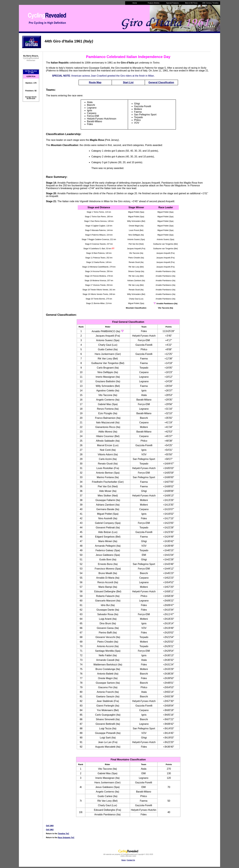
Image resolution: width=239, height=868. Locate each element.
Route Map (95, 82)
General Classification (161, 82)
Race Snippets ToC (66, 838)
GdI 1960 (50, 826)
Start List (128, 82)
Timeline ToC (63, 834)
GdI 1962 (50, 830)
